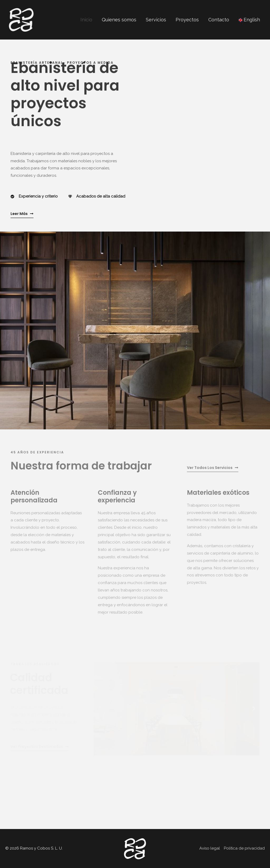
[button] (99, 714)
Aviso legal (210, 848)
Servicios (156, 20)
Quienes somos (119, 20)
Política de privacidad (244, 848)
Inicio (86, 20)
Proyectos (187, 20)
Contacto (219, 20)
